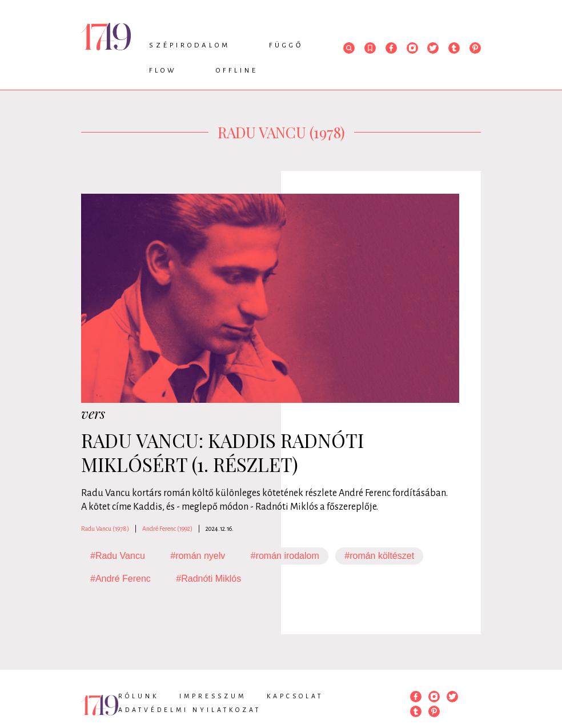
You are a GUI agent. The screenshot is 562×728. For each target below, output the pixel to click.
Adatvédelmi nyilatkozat (190, 710)
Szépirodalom (190, 45)
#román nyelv (198, 556)
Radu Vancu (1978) (105, 529)
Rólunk (139, 696)
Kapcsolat (295, 696)
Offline (237, 71)
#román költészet (379, 556)
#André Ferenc (121, 579)
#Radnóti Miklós (208, 579)
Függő (286, 45)
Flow (163, 71)
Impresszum (213, 696)
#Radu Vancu (118, 556)
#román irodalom (285, 556)
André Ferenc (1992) (167, 529)
